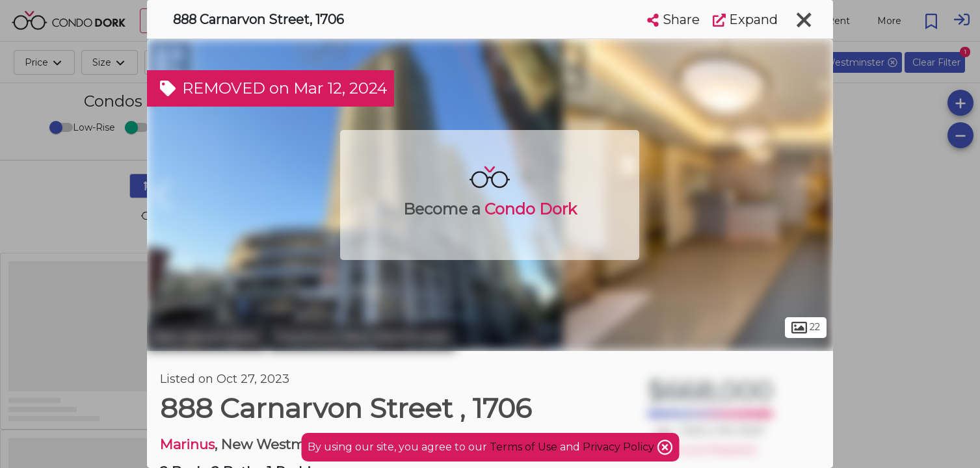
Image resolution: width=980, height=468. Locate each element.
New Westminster (206, 337)
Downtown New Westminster (362, 337)
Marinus (187, 444)
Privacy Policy (620, 447)
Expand (745, 19)
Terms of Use (523, 447)
